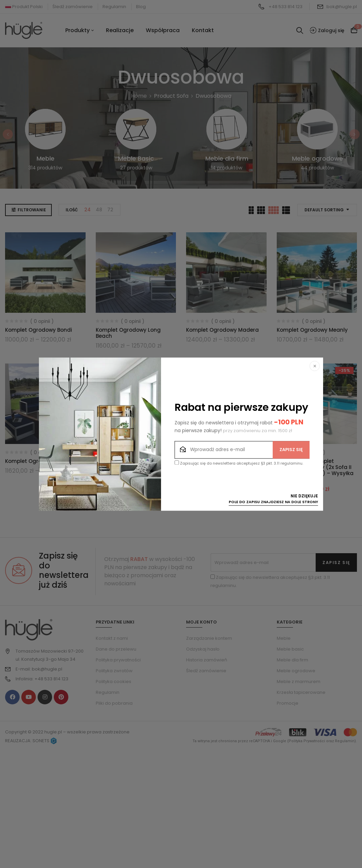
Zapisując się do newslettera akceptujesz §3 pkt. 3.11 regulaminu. (239, 463)
